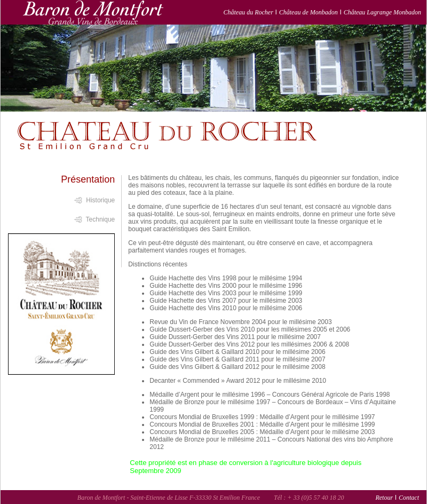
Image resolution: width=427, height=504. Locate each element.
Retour (384, 498)
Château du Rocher (248, 12)
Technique (101, 219)
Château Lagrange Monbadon (382, 12)
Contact (409, 498)
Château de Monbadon (309, 12)
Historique (100, 200)
